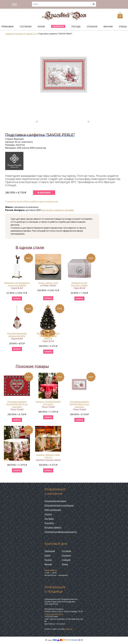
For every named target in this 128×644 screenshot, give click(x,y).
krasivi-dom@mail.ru (54, 614)
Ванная (108, 26)
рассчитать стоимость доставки (58, 210)
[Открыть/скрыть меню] (15, 5)
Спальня (92, 26)
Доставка (49, 519)
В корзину (44, 193)
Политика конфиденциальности (61, 532)
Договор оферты (53, 527)
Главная (9, 34)
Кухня (41, 26)
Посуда (76, 26)
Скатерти (58, 26)
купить (17, 298)
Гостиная (26, 26)
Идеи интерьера (53, 510)
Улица (123, 26)
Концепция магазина (55, 501)
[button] (102, 41)
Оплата (48, 514)
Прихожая (7, 26)
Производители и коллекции (59, 505)
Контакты (49, 523)
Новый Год (31, 34)
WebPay (69, 629)
